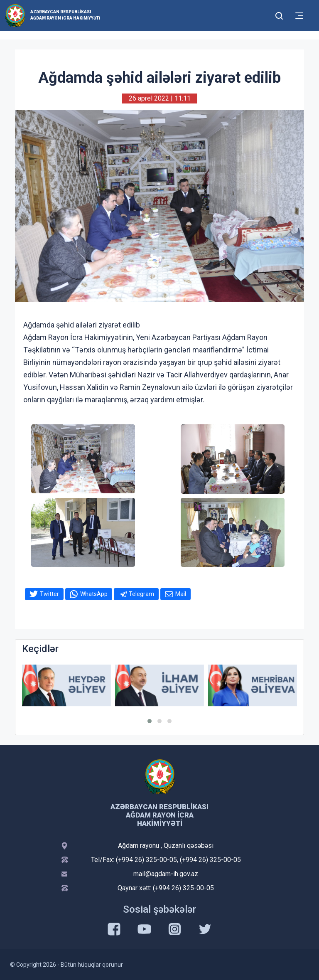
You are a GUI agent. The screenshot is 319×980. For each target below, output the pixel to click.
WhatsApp (94, 594)
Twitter (49, 594)
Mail (181, 594)
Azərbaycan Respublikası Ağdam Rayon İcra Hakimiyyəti (65, 15)
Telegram (141, 594)
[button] (150, 721)
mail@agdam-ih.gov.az (166, 874)
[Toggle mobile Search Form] (279, 15)
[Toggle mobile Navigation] (299, 16)
